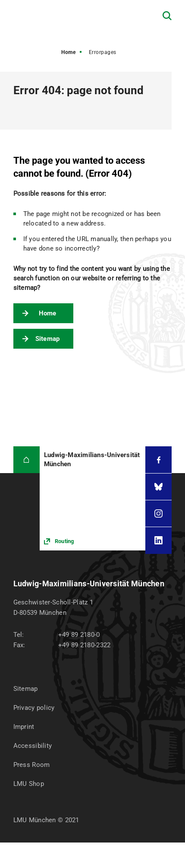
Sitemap (48, 339)
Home (68, 52)
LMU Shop (29, 784)
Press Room (32, 765)
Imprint (24, 727)
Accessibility (33, 746)
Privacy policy (34, 708)
